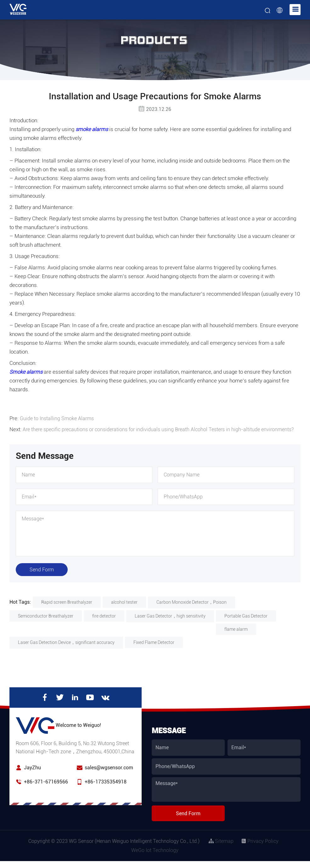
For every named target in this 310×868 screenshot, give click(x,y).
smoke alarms (92, 129)
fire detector (104, 623)
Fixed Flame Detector (154, 649)
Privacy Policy (260, 848)
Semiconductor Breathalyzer (46, 623)
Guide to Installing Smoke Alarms (58, 418)
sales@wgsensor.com (109, 775)
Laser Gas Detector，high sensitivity (170, 623)
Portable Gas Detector (246, 623)
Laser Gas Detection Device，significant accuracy (66, 649)
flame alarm (236, 636)
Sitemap (221, 848)
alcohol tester (124, 609)
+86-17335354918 (106, 789)
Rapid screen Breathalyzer (67, 609)
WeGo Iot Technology (155, 857)
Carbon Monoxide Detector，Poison (192, 609)
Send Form (42, 577)
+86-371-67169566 (46, 789)
